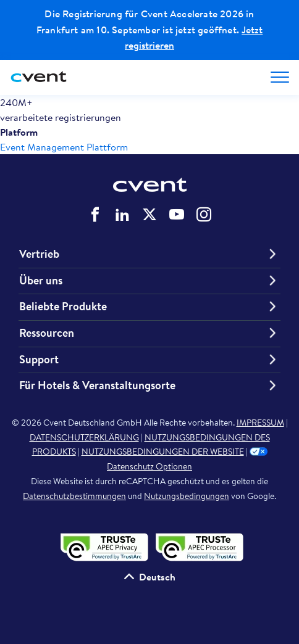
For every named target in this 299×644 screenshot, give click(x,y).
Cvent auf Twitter (149, 215)
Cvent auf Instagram (204, 215)
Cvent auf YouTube (177, 215)
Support (39, 360)
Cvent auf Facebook (95, 215)
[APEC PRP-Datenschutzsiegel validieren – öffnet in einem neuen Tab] (197, 546)
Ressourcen (47, 333)
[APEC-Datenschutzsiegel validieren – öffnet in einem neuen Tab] (103, 546)
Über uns (41, 281)
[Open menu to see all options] (280, 77)
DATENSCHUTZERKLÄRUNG (84, 437)
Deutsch (157, 577)
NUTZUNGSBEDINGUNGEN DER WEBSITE (163, 452)
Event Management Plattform (64, 147)
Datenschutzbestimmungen (74, 496)
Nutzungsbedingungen (187, 496)
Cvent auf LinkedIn (122, 215)
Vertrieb (39, 254)
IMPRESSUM (260, 423)
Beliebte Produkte (63, 307)
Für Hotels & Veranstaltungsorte (97, 386)
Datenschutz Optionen (187, 459)
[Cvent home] (40, 77)
